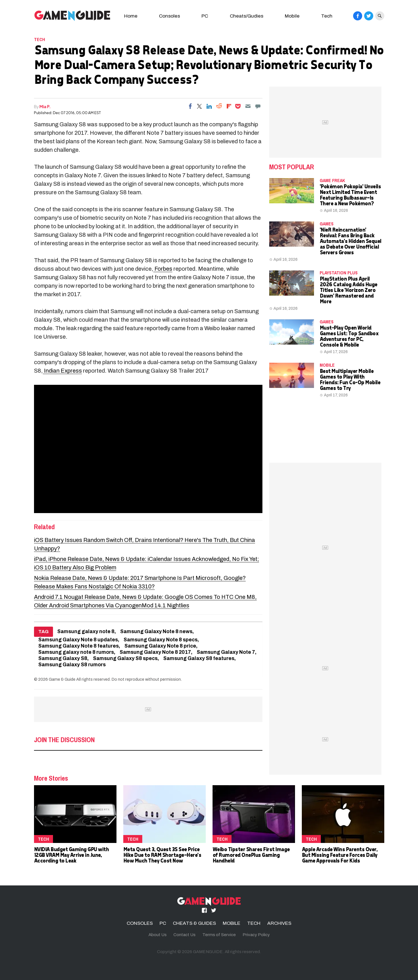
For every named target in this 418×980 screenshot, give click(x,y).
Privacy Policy (256, 935)
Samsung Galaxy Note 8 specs (161, 640)
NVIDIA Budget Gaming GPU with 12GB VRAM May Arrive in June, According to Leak (71, 855)
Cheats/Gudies (247, 16)
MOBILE (327, 365)
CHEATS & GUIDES (194, 923)
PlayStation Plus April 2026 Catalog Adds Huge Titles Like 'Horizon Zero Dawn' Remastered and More (348, 290)
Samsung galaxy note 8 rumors (76, 652)
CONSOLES (140, 923)
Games (327, 224)
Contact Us (184, 935)
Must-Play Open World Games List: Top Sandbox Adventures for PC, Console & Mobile (349, 336)
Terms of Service (219, 935)
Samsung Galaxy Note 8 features (78, 646)
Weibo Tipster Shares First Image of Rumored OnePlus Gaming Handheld (251, 855)
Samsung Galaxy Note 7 (226, 652)
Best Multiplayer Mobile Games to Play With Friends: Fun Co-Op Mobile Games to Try (350, 379)
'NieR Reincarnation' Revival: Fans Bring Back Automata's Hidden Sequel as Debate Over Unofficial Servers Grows (350, 241)
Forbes (163, 269)
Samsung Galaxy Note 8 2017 (155, 652)
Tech (327, 16)
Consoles (169, 16)
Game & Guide (62, 679)
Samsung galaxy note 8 (86, 632)
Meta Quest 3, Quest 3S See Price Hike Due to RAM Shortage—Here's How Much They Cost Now (162, 855)
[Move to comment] (258, 106)
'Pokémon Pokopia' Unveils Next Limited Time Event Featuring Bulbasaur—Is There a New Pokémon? (350, 195)
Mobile (292, 16)
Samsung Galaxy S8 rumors (72, 665)
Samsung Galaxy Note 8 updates (78, 640)
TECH (40, 39)
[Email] (248, 106)
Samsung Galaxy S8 (63, 658)
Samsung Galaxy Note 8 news (156, 632)
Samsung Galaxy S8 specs (125, 658)
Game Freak (332, 180)
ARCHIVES (279, 923)
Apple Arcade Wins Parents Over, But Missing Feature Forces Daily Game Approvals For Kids (340, 855)
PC (205, 16)
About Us (158, 935)
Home (131, 16)
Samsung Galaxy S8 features (199, 658)
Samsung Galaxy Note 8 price (160, 646)
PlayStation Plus (339, 273)
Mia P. (45, 106)
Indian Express (62, 371)
